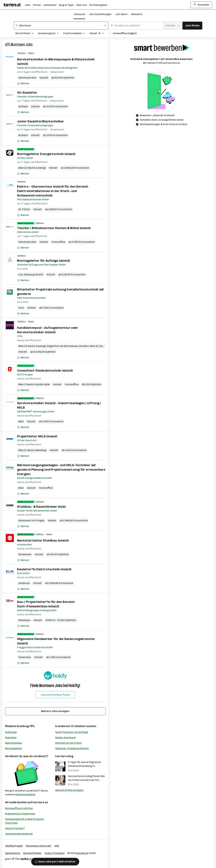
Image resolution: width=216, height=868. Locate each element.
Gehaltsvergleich (25, 794)
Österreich (25, 657)
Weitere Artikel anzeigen (69, 790)
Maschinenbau (14, 743)
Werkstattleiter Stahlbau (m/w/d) (43, 540)
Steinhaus (24, 620)
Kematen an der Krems (68, 743)
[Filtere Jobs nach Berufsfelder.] (27, 34)
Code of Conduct (55, 853)
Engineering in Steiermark (20, 814)
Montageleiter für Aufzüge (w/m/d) (43, 261)
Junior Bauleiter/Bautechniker (41, 121)
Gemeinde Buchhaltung (19, 834)
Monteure (18, 45)
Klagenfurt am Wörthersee (62, 346)
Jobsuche (79, 14)
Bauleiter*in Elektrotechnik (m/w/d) (44, 569)
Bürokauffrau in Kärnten (19, 808)
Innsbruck (24, 583)
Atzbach (23, 106)
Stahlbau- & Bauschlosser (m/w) (41, 507)
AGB (57, 846)
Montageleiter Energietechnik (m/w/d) (46, 154)
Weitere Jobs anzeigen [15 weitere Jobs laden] (55, 711)
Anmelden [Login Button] (201, 5)
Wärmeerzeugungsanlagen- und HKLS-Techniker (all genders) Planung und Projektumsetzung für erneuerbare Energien (61, 470)
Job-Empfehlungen (100, 14)
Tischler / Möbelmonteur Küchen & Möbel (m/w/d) (54, 228)
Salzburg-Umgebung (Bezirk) (72, 748)
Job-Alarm (121, 14)
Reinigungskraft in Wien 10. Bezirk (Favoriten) (25, 821)
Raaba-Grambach (66, 738)
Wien (21, 488)
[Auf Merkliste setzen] (23, 83)
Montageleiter (14, 748)
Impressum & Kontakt (39, 846)
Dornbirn (84, 346)
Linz (21, 275)
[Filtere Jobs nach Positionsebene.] (76, 34)
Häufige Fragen (14, 846)
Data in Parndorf (15, 828)
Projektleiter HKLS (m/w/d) (37, 436)
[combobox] (61, 26)
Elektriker (11, 738)
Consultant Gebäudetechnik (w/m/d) (45, 370)
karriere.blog (64, 756)
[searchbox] (61, 26)
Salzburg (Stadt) (34, 275)
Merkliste (137, 14)
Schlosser (11, 732)
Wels (21, 421)
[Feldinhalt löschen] (105, 26)
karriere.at (40, 802)
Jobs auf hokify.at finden (55, 695)
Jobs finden (192, 26)
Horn (21, 308)
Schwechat (25, 554)
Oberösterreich (27, 78)
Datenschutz (13, 853)
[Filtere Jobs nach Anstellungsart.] (51, 34)
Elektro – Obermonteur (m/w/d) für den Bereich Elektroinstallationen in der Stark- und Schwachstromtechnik (53, 191)
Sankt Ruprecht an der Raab (72, 732)
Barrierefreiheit (32, 853)
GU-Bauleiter (27, 93)
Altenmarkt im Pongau (31, 520)
